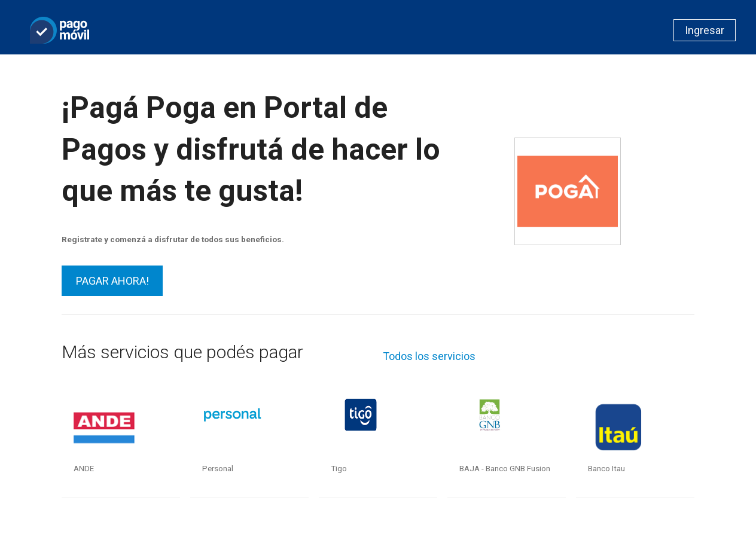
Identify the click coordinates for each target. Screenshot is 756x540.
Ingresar (705, 30)
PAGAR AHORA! (112, 281)
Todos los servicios (429, 356)
